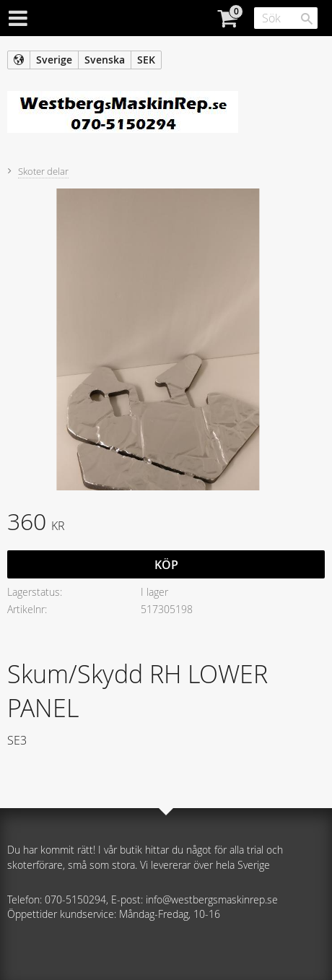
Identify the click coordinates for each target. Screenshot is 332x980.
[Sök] (307, 19)
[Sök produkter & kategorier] (286, 18)
